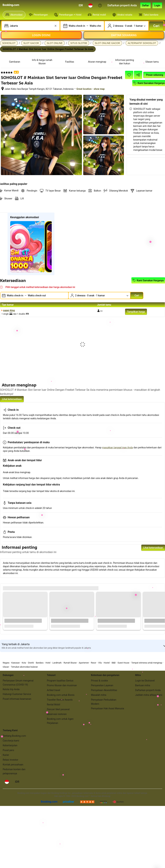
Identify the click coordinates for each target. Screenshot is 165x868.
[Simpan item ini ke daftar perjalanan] (129, 75)
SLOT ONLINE (55, 43)
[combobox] (31, 26)
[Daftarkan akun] (145, 5)
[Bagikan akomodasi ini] (138, 75)
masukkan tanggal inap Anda (117, 448)
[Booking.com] (11, 5)
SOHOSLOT (9, 43)
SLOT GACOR (31, 43)
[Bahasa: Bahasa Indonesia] (90, 5)
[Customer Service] (100, 5)
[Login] (157, 5)
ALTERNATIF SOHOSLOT (142, 43)
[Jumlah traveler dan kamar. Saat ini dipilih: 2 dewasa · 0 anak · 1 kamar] (127, 26)
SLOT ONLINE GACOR (107, 43)
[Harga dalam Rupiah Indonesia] (81, 5)
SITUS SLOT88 (79, 43)
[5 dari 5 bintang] (7, 73)
